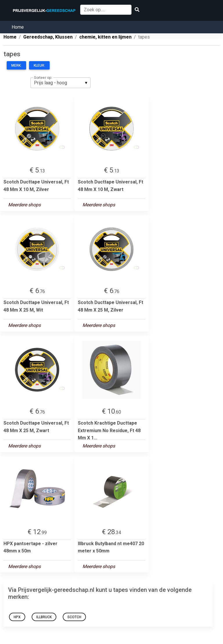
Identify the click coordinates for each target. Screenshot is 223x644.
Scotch (74, 617)
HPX (17, 617)
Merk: (16, 66)
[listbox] (61, 83)
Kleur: (39, 66)
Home (18, 27)
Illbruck (44, 617)
